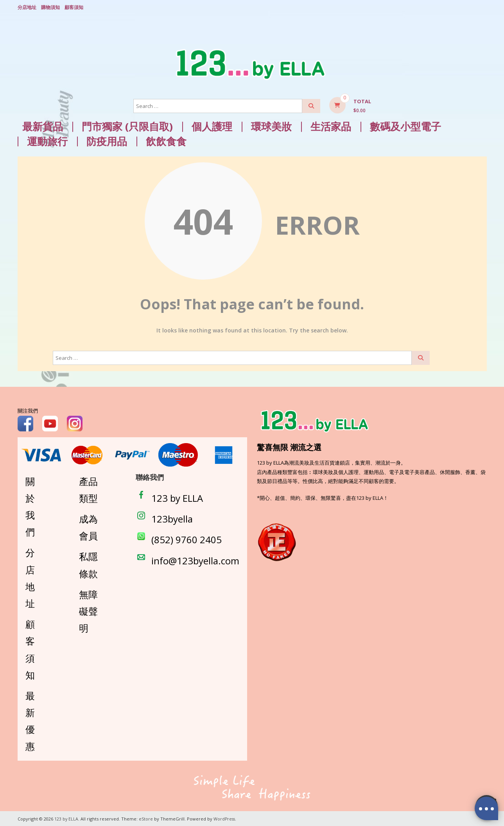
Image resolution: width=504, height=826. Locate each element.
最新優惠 (30, 720)
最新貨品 (43, 126)
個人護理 (212, 126)
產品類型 (88, 488)
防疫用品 (107, 141)
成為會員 (88, 526)
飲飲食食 (166, 141)
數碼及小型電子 (405, 126)
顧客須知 (74, 7)
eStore (146, 818)
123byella (172, 518)
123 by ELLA (177, 497)
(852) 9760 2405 (187, 539)
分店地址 (27, 7)
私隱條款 (88, 564)
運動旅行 (47, 141)
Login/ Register (483, 7)
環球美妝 (271, 126)
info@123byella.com (195, 559)
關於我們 (30, 505)
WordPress (225, 818)
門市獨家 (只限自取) (127, 126)
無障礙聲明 (88, 610)
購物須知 (50, 7)
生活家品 (331, 126)
